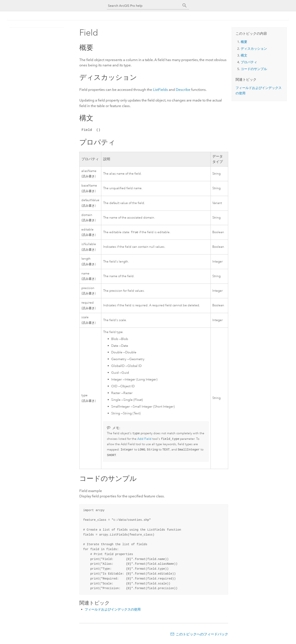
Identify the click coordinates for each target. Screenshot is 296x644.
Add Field (144, 440)
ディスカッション (254, 49)
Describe (183, 90)
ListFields (160, 90)
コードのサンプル (254, 69)
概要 (244, 42)
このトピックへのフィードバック (202, 636)
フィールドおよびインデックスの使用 (113, 611)
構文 (244, 55)
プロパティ (249, 62)
